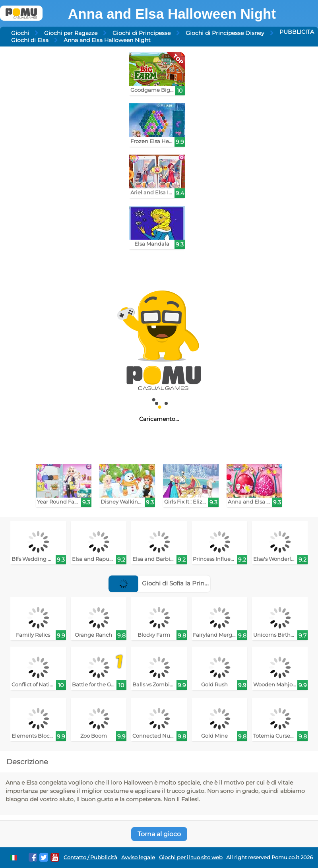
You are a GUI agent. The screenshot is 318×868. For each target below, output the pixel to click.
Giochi (20, 33)
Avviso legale (138, 857)
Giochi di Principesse (142, 33)
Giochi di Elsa (30, 40)
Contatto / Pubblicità (90, 857)
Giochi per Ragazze (71, 33)
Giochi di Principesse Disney (225, 33)
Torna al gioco (159, 834)
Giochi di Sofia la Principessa (167, 583)
